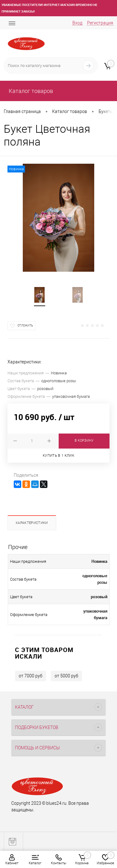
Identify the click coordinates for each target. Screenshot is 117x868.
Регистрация (100, 23)
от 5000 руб (66, 676)
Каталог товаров (30, 91)
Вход (77, 23)
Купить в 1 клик (58, 456)
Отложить (25, 326)
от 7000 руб (31, 676)
